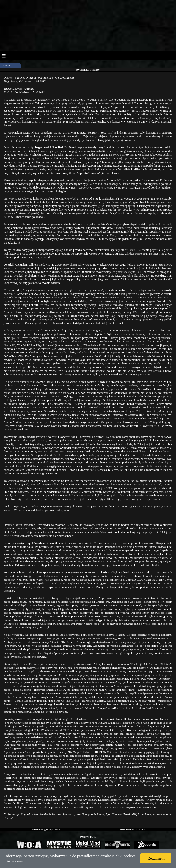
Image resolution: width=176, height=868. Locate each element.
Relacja (6, 65)
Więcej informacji (16, 861)
